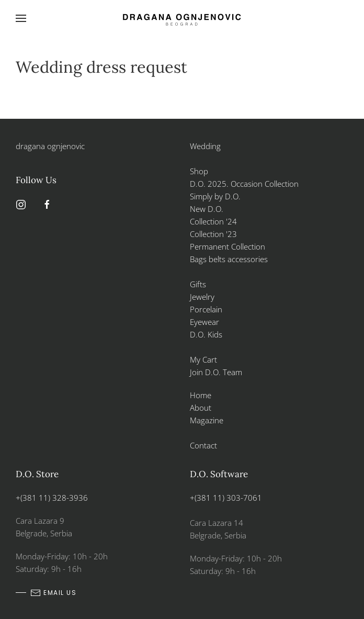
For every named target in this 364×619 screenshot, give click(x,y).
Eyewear (204, 322)
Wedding (205, 146)
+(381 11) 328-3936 (52, 498)
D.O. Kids (206, 334)
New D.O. (207, 209)
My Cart (203, 359)
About (201, 408)
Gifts (198, 284)
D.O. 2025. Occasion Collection (244, 184)
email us (53, 593)
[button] (21, 18)
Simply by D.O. (215, 196)
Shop (199, 171)
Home (201, 395)
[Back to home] (182, 18)
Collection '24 (213, 221)
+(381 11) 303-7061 (226, 498)
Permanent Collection (227, 246)
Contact (203, 445)
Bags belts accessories (229, 259)
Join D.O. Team (216, 372)
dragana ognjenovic (50, 146)
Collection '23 (213, 234)
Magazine (207, 420)
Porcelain (206, 309)
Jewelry (202, 297)
